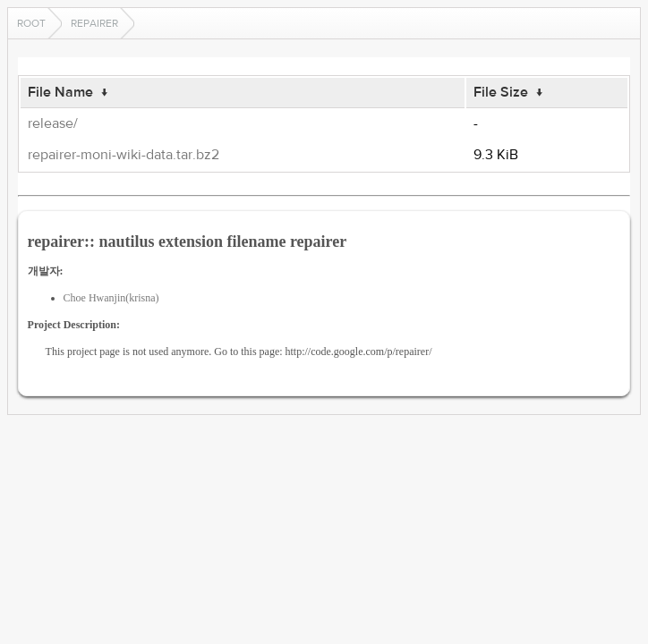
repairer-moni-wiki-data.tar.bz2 (124, 155)
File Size (501, 92)
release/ (53, 123)
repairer (94, 23)
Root (31, 23)
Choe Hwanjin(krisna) (111, 298)
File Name (60, 92)
